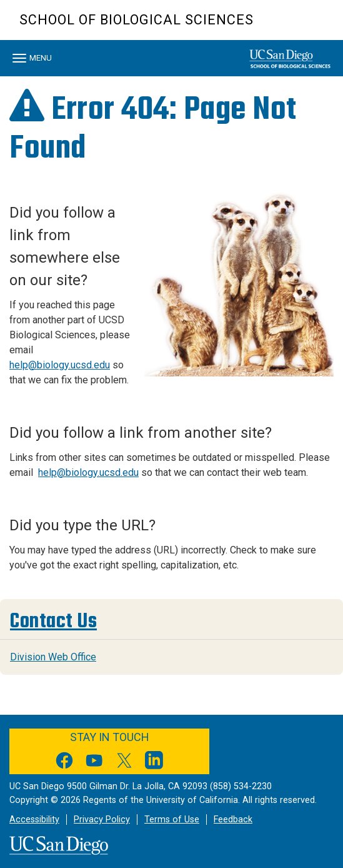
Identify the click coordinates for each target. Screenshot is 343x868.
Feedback (233, 820)
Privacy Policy (102, 820)
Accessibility (34, 820)
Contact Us (53, 621)
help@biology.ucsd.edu (60, 365)
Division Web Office (53, 657)
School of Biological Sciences (137, 20)
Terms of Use (172, 820)
